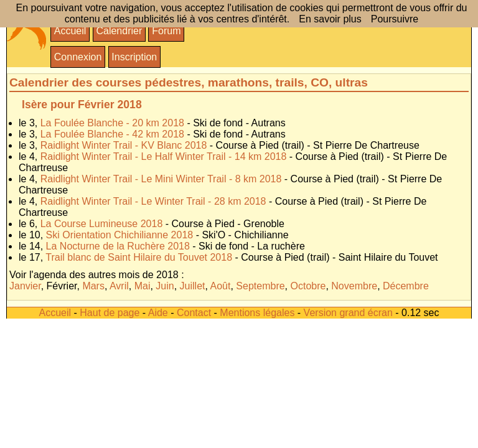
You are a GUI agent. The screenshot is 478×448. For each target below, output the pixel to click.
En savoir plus (330, 19)
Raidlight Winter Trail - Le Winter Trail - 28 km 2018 (153, 201)
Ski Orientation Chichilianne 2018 (120, 235)
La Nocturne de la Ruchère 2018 (118, 246)
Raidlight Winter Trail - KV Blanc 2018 (124, 145)
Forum (166, 31)
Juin (165, 286)
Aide (158, 313)
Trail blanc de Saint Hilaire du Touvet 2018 (139, 257)
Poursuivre (395, 19)
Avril (119, 286)
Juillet (193, 286)
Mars (93, 286)
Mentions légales (257, 313)
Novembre (354, 286)
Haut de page (110, 313)
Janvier (25, 286)
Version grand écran (348, 313)
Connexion (78, 57)
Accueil (70, 31)
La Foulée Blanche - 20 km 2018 (112, 123)
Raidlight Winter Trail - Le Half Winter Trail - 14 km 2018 (164, 156)
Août (221, 286)
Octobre (308, 286)
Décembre (406, 286)
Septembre (260, 286)
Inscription (134, 57)
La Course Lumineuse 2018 (102, 224)
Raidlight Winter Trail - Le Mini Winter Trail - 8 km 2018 (161, 179)
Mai (143, 286)
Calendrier (119, 31)
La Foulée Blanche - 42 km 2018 (112, 134)
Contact (194, 313)
